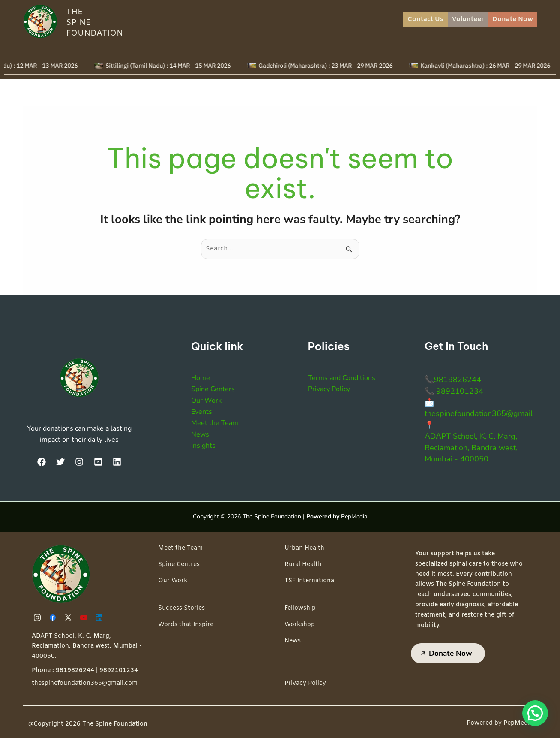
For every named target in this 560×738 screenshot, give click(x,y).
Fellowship (300, 608)
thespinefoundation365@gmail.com (85, 683)
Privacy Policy (329, 389)
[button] (535, 713)
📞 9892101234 (454, 391)
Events (202, 412)
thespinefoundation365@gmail (479, 413)
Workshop (300, 625)
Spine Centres (179, 565)
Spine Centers (213, 389)
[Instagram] (79, 462)
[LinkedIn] (117, 462)
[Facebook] (42, 462)
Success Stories (181, 608)
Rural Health (303, 565)
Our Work (206, 401)
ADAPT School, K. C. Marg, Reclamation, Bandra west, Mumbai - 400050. (471, 447)
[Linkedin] (100, 618)
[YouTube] (98, 462)
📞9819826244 (453, 380)
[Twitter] (60, 462)
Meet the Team (215, 423)
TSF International (310, 581)
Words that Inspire (186, 625)
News (200, 434)
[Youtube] (85, 618)
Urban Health (304, 548)
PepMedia (354, 517)
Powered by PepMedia (500, 723)
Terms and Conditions (342, 378)
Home (201, 378)
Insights (203, 446)
